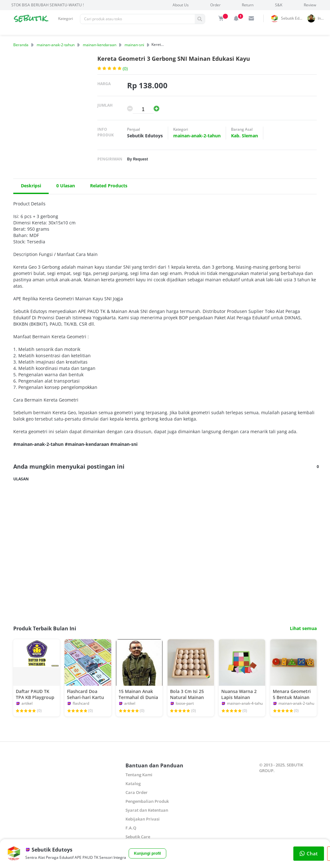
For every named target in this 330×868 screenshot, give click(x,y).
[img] (221, 18)
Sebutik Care (138, 837)
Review (310, 5)
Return (248, 5)
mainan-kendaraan (100, 45)
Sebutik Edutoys (293, 18)
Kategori (66, 19)
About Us (181, 5)
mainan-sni (134, 45)
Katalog (133, 784)
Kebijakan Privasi (143, 819)
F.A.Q (131, 828)
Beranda (21, 45)
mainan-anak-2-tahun (56, 45)
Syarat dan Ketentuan (147, 810)
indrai (322, 18)
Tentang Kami (139, 775)
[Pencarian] (137, 19)
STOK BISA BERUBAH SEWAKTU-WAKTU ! (48, 5)
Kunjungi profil (147, 853)
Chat (309, 853)
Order (215, 5)
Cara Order (137, 792)
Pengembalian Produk (147, 801)
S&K (279, 5)
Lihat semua (303, 628)
